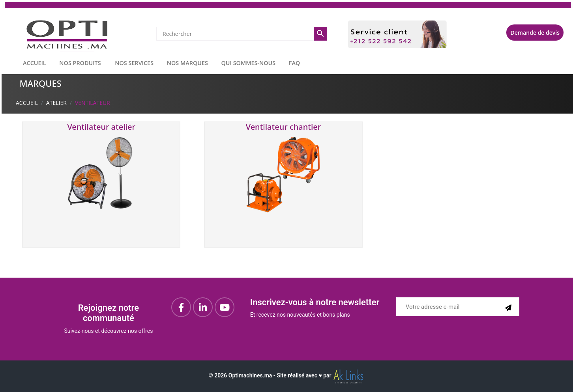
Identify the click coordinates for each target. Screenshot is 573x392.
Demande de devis (535, 33)
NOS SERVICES (134, 63)
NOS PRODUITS (80, 63)
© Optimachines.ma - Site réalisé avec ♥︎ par (286, 375)
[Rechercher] (235, 34)
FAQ (295, 63)
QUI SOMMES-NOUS (249, 63)
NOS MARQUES (187, 63)
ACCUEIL (35, 63)
